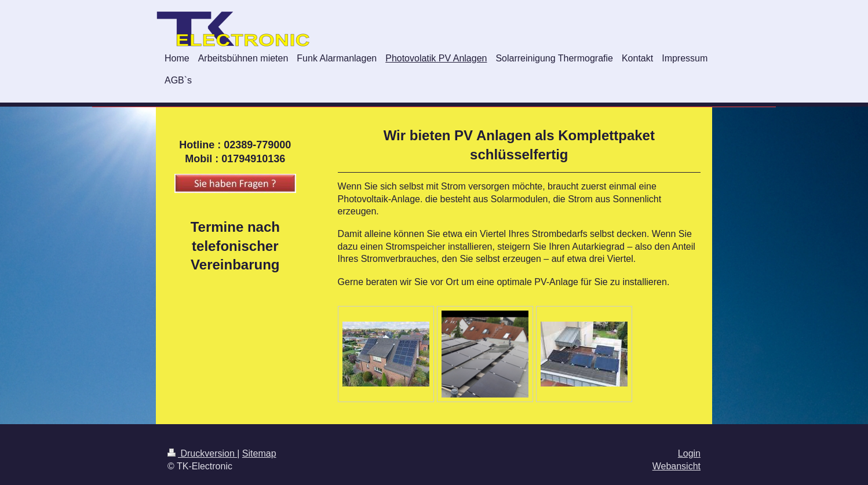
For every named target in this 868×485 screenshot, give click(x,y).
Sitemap (259, 453)
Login (689, 453)
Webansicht (676, 466)
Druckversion (202, 453)
